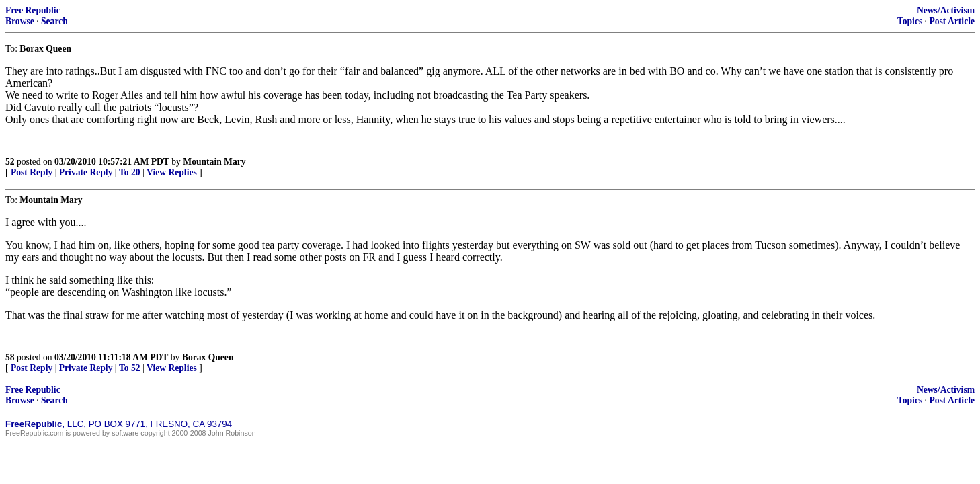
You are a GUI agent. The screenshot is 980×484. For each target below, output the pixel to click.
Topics (910, 21)
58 (10, 357)
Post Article (952, 21)
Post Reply (32, 172)
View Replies (172, 172)
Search (54, 21)
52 (10, 162)
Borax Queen (208, 357)
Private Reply (86, 172)
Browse (20, 21)
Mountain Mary (214, 162)
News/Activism (946, 10)
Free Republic (33, 10)
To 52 (130, 368)
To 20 (130, 172)
